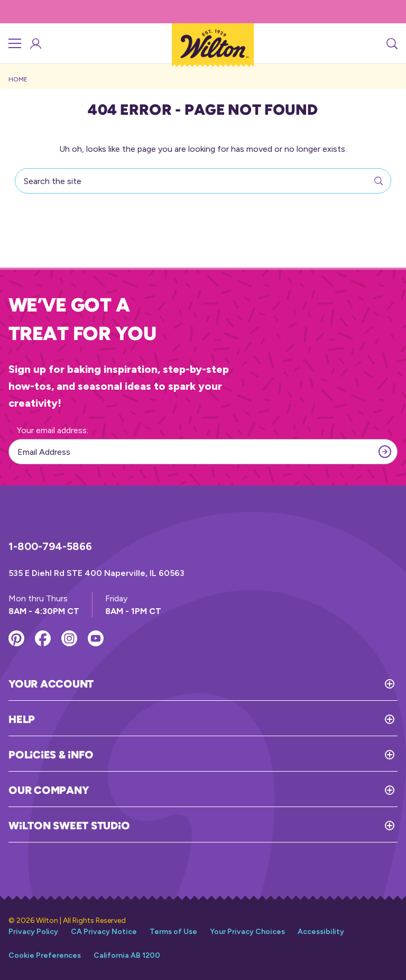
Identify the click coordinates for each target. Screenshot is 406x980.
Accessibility (321, 932)
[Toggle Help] (216, 719)
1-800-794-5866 (50, 546)
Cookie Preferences (45, 955)
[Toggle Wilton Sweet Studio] (264, 826)
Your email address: (53, 430)
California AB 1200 (127, 955)
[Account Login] (35, 43)
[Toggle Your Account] (246, 684)
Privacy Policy (33, 932)
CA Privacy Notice (104, 932)
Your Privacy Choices (247, 932)
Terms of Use (173, 932)
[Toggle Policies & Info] (245, 755)
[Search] (391, 43)
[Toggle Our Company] (243, 790)
